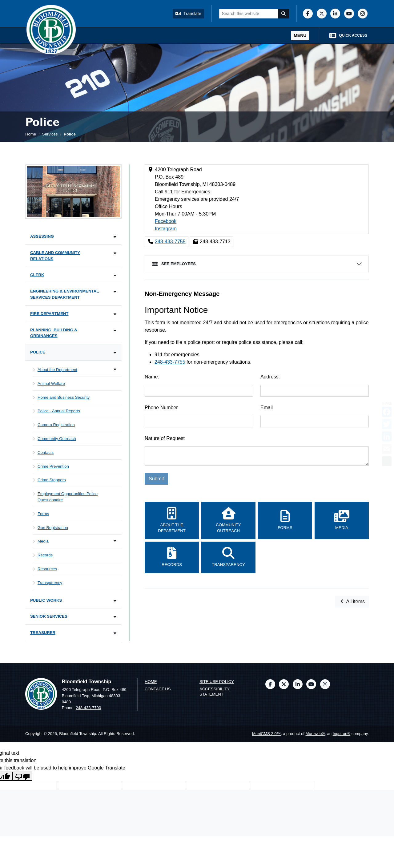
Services (50, 134)
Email (267, 408)
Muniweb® (315, 734)
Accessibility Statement (215, 692)
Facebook (166, 221)
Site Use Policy (217, 682)
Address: (270, 377)
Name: (152, 377)
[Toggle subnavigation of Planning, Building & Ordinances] (115, 331)
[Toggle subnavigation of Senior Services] (115, 617)
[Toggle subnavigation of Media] (115, 541)
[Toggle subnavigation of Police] (115, 353)
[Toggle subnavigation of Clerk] (115, 275)
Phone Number (161, 408)
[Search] (284, 14)
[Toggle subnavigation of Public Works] (115, 601)
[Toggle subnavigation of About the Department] (115, 369)
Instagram (166, 229)
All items (352, 602)
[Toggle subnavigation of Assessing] (115, 237)
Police (70, 134)
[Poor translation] (22, 776)
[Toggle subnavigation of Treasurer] (115, 633)
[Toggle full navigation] (300, 36)
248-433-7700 (88, 708)
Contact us (158, 689)
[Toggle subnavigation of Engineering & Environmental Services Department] (115, 292)
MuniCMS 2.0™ (266, 734)
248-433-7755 (170, 242)
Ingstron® (342, 734)
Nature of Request (165, 438)
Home (31, 134)
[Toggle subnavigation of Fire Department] (115, 314)
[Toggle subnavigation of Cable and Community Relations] (115, 253)
